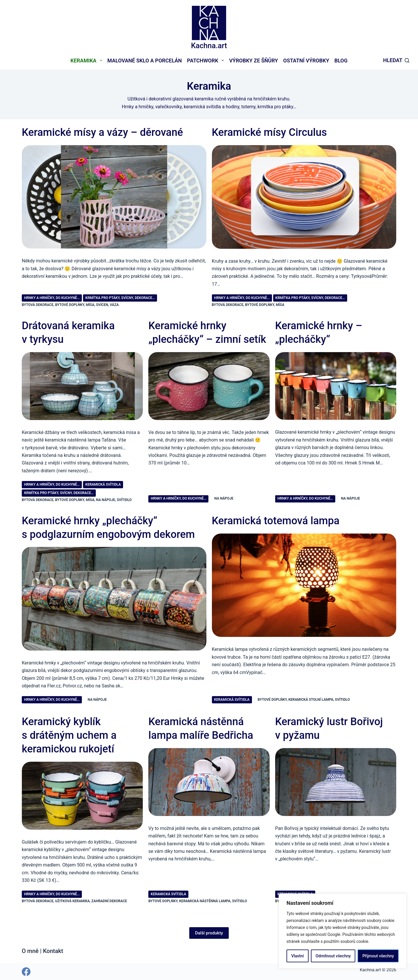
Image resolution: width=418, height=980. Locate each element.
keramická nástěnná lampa (205, 901)
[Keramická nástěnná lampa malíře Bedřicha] (209, 782)
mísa (90, 305)
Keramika (88, 60)
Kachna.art (209, 46)
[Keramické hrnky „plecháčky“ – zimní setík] (209, 386)
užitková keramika (72, 901)
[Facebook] (26, 972)
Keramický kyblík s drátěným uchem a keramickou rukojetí (69, 735)
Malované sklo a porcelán (145, 61)
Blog (341, 61)
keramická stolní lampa (311, 700)
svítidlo (124, 500)
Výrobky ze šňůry (253, 61)
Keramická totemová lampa (276, 521)
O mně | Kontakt (42, 951)
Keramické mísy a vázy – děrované (102, 132)
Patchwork (207, 60)
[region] (343, 931)
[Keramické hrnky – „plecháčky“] (336, 386)
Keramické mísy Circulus (270, 132)
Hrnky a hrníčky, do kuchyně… (52, 298)
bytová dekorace (38, 305)
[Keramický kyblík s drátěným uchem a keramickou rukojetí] (82, 796)
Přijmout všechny (378, 956)
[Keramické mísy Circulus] (304, 197)
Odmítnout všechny (333, 956)
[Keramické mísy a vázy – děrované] (114, 197)
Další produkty (209, 933)
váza (114, 305)
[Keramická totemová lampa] (304, 585)
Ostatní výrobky (306, 61)
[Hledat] (396, 60)
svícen (102, 305)
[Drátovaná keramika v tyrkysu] (82, 386)
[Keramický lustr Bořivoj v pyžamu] (336, 782)
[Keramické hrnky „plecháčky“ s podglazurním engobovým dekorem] (114, 599)
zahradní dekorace (109, 901)
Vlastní (297, 956)
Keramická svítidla (103, 484)
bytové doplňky (70, 305)
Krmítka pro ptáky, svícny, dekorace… (120, 298)
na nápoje (106, 500)
